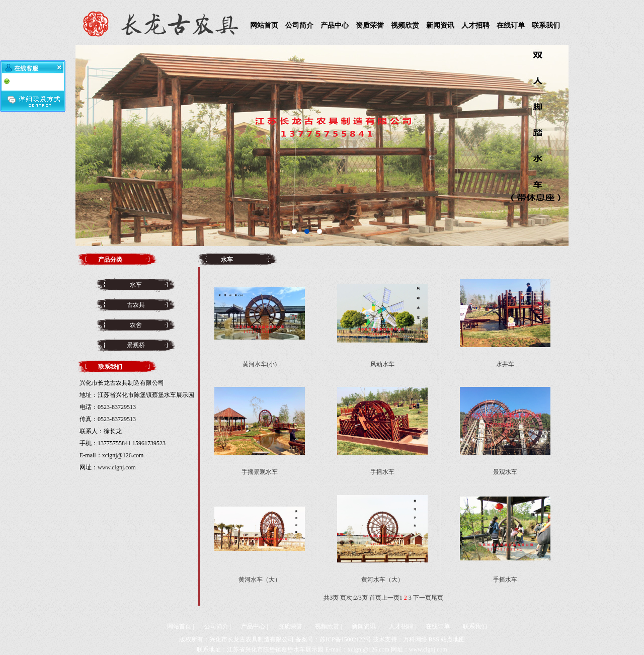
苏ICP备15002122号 (345, 639)
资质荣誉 (370, 25)
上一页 (390, 598)
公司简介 (299, 25)
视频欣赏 (405, 25)
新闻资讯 (440, 25)
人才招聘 (475, 25)
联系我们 (546, 25)
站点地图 (453, 639)
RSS (434, 639)
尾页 (437, 598)
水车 (136, 285)
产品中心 (335, 25)
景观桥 (136, 345)
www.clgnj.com (117, 467)
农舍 (136, 325)
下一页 (422, 598)
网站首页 (264, 25)
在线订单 (511, 25)
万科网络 (415, 639)
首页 (375, 598)
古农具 (136, 305)
